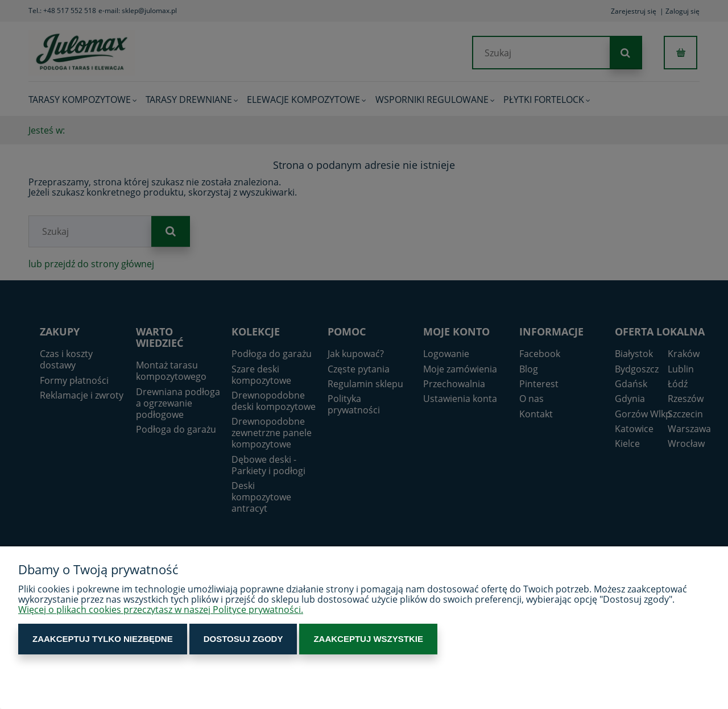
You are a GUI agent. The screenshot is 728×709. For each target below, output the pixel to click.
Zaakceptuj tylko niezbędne (103, 639)
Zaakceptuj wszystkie (368, 639)
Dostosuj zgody (243, 639)
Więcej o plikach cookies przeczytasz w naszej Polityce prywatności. (161, 610)
